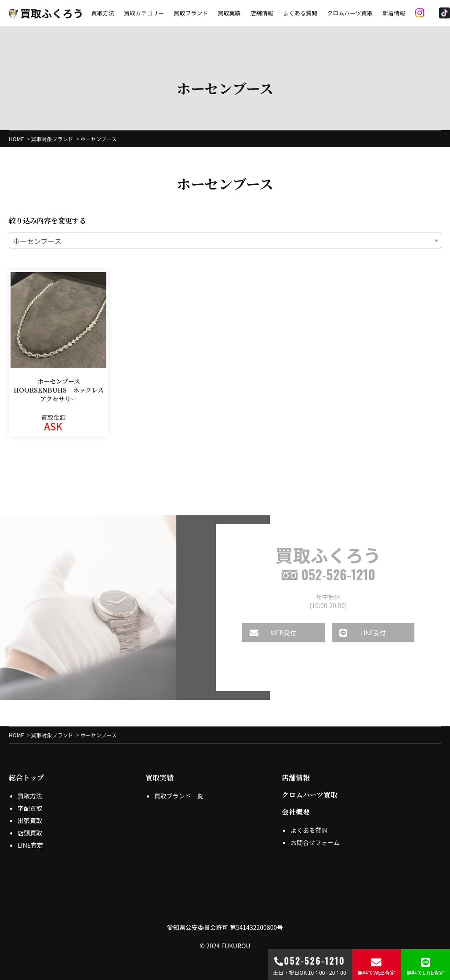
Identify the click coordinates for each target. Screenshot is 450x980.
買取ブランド (191, 13)
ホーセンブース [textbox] (37, 241)
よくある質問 (300, 13)
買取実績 (229, 13)
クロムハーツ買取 (350, 13)
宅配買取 (30, 808)
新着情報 (394, 13)
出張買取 (30, 820)
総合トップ (26, 778)
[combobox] (225, 240)
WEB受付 (267, 633)
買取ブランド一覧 (179, 796)
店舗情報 (262, 13)
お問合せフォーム (315, 842)
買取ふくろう (46, 13)
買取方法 (103, 13)
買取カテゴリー (144, 13)
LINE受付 (356, 633)
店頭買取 (30, 833)
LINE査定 (30, 845)
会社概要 (296, 812)
